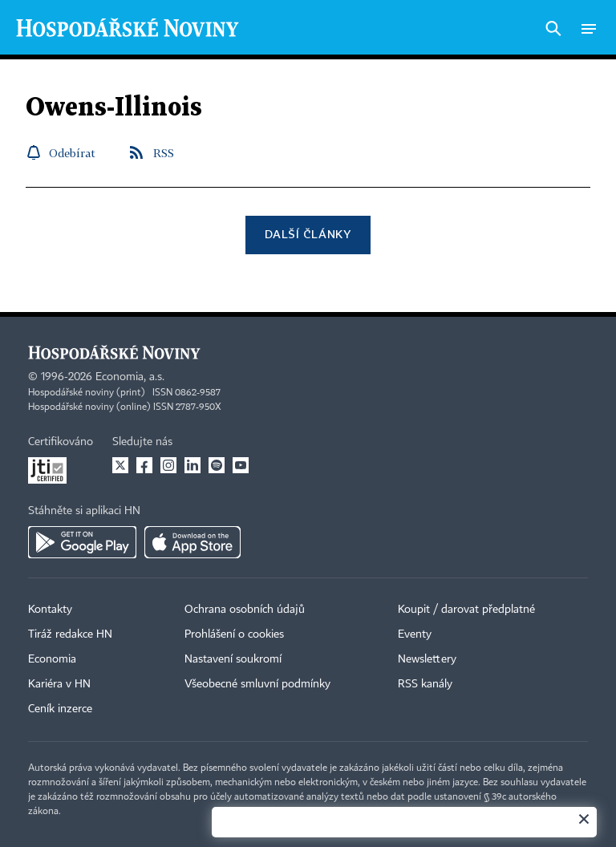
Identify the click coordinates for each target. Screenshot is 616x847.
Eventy (415, 634)
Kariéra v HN (59, 684)
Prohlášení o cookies (234, 634)
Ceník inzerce (60, 709)
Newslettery (427, 659)
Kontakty (50, 610)
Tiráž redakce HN (70, 634)
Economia (52, 659)
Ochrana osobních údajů (245, 610)
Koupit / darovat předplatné (466, 610)
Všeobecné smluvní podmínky (257, 684)
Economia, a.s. (130, 377)
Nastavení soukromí (233, 659)
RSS (164, 153)
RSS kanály (425, 684)
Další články (308, 234)
